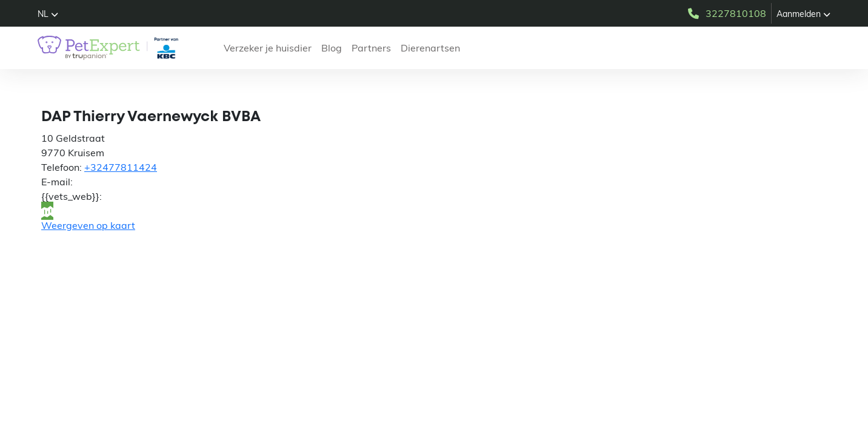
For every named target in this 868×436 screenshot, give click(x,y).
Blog (332, 48)
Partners (371, 48)
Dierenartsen (430, 48)
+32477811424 (121, 167)
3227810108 (726, 13)
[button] (48, 14)
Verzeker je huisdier (268, 48)
